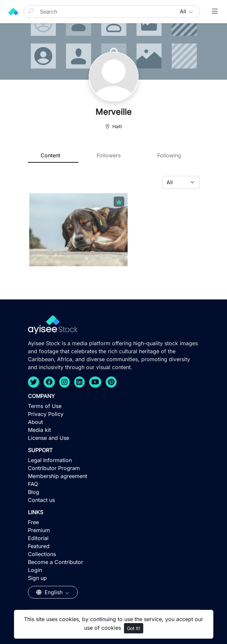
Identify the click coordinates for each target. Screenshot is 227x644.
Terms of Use (45, 406)
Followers (109, 155)
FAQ (33, 484)
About (35, 422)
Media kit (39, 430)
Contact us (41, 500)
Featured (39, 546)
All (184, 11)
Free (33, 522)
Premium (39, 530)
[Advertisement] (113, 596)
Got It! (134, 628)
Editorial (38, 538)
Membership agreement (57, 476)
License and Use (49, 438)
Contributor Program (54, 468)
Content (50, 155)
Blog (34, 492)
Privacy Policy (46, 414)
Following (169, 155)
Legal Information (50, 460)
